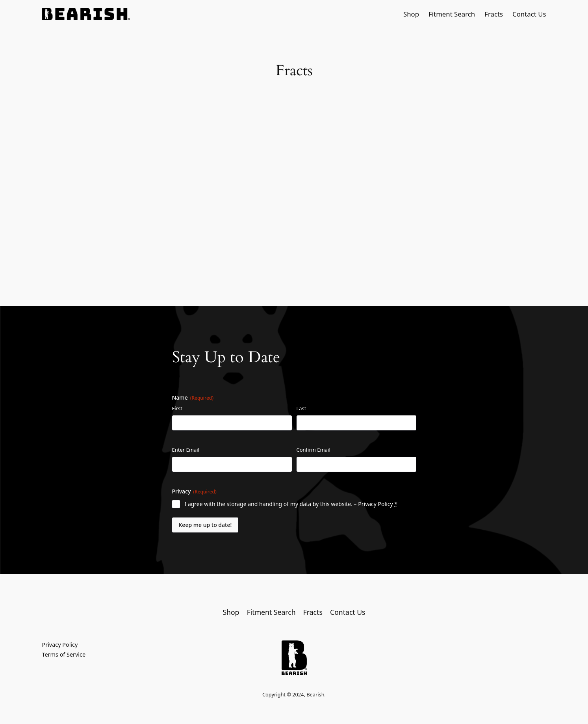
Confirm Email (313, 450)
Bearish (315, 694)
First (177, 408)
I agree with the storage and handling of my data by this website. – (291, 504)
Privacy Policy (375, 504)
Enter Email (186, 450)
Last (301, 408)
